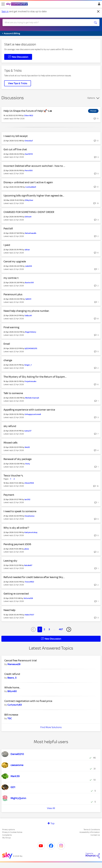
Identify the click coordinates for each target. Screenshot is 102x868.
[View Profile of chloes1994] (29, 483)
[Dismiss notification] (98, 12)
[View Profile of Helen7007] (29, 615)
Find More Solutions (51, 727)
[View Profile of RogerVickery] (31, 332)
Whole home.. (12, 687)
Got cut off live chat (15, 149)
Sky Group (6, 838)
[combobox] (46, 23)
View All (51, 808)
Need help (9, 610)
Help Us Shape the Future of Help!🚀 (26, 111)
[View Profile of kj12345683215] (31, 348)
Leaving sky (10, 561)
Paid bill (8, 229)
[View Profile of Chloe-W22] (28, 115)
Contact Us (95, 835)
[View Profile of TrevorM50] (29, 582)
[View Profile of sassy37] (28, 431)
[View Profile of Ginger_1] (28, 365)
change (8, 360)
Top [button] (52, 823)
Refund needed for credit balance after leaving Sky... (34, 577)
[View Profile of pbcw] (27, 549)
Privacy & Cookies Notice (12, 832)
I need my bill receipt (16, 136)
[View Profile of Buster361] (29, 283)
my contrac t (11, 278)
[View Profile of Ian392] (27, 499)
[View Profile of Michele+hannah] (32, 398)
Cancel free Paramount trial (20, 660)
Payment (9, 495)
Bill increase (11, 715)
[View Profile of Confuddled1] (31, 187)
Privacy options (9, 830)
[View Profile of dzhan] (27, 250)
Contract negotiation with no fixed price (28, 701)
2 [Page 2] (44, 629)
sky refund (10, 426)
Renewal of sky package (18, 459)
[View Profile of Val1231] (28, 299)
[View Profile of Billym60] (12, 691)
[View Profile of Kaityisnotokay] (31, 532)
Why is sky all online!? (16, 528)
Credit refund (12, 674)
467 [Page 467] (61, 629)
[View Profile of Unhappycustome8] (33, 414)
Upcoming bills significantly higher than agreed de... (34, 196)
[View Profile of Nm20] (27, 447)
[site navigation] (3, 4)
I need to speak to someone (20, 511)
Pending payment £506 (17, 544)
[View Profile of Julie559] (28, 266)
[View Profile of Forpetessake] (30, 381)
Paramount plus (13, 294)
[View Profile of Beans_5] (12, 678)
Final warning (11, 327)
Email (7, 344)
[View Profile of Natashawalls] (31, 233)
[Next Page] (69, 629)
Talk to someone (13, 393)
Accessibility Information (90, 832)
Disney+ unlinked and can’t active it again (28, 182)
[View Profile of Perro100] (29, 171)
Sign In (99, 5)
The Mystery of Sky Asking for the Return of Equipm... (35, 377)
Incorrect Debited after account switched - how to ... (34, 166)
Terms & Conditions (92, 830)
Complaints (7, 835)
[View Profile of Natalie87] (28, 565)
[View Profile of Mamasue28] (14, 664)
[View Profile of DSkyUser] (29, 200)
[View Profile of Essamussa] (30, 516)
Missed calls (10, 443)
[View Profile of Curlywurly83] (15, 705)
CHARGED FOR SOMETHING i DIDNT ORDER (29, 212)
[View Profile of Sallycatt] (28, 315)
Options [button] (91, 98)
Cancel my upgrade (15, 261)
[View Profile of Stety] (28, 464)
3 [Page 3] (49, 629)
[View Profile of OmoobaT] (29, 141)
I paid (7, 245)
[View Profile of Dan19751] (29, 154)
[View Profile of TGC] (10, 718)
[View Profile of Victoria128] (28, 598)
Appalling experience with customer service (29, 410)
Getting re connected (16, 594)
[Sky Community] (17, 4)
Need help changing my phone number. (27, 311)
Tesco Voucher (12, 476)
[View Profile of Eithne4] (28, 217)
